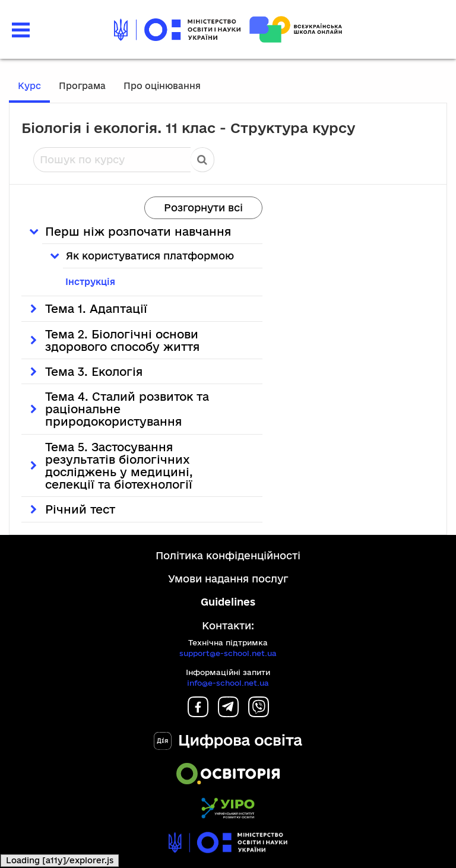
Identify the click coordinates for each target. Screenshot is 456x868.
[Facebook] (198, 713)
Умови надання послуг (228, 579)
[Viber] (259, 713)
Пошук (202, 160)
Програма (82, 86)
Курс (29, 86)
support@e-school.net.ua (228, 653)
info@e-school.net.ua (228, 683)
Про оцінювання (162, 86)
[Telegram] (228, 713)
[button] (21, 28)
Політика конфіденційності (228, 555)
